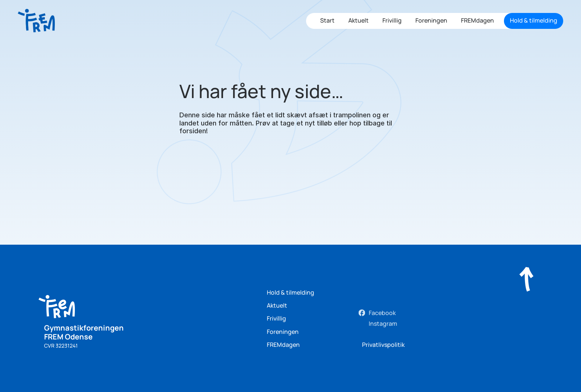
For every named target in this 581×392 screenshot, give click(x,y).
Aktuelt (358, 20)
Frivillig (392, 20)
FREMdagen (477, 20)
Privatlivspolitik (383, 345)
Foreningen (431, 20)
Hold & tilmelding (290, 292)
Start (327, 20)
